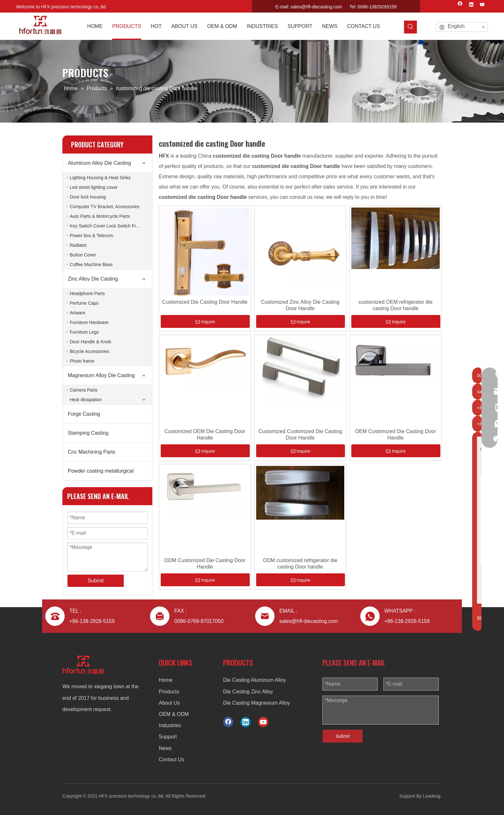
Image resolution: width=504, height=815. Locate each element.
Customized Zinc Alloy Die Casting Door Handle (300, 305)
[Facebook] (460, 5)
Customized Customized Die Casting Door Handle (300, 435)
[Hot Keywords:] (410, 27)
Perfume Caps (84, 303)
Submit (343, 736)
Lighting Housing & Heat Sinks (100, 178)
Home (166, 680)
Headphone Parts (87, 293)
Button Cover (83, 255)
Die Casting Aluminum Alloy (255, 680)
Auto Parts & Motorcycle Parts (100, 216)
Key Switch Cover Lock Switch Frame (107, 226)
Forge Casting (84, 414)
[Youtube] (482, 5)
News (165, 748)
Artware (77, 313)
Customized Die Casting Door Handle (205, 302)
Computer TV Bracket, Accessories (105, 207)
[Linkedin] (471, 5)
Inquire (205, 322)
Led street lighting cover (94, 187)
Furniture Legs (84, 332)
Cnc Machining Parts (92, 452)
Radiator (78, 245)
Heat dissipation (86, 400)
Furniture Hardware (89, 322)
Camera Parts (84, 390)
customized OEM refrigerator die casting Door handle (395, 305)
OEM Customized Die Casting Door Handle (396, 435)
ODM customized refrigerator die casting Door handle (300, 564)
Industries (170, 725)
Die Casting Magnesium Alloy (256, 703)
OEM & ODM (174, 714)
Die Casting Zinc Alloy (248, 692)
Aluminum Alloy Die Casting (99, 163)
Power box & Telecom (91, 236)
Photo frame (82, 361)
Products (169, 692)
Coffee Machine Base (91, 264)
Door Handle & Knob (90, 342)
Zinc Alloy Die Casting (93, 279)
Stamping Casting (88, 433)
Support (168, 737)
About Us (169, 703)
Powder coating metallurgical (101, 471)
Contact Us (171, 759)
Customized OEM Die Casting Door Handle (205, 435)
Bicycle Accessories (90, 351)
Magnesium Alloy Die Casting (101, 375)
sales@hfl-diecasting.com (316, 7)
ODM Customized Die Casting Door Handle (205, 564)
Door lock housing (88, 197)
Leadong (432, 796)
